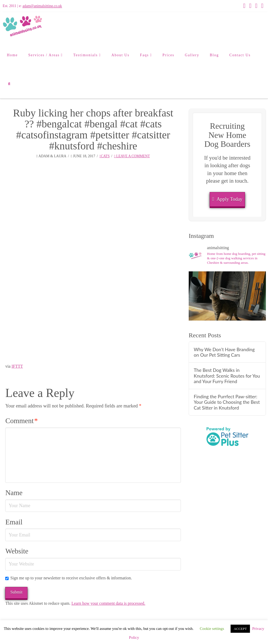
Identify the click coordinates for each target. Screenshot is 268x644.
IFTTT (17, 366)
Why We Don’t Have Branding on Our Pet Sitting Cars (224, 352)
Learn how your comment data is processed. (108, 603)
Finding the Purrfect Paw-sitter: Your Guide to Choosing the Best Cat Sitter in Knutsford (227, 402)
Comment (21, 421)
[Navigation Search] (9, 84)
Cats (105, 156)
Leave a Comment (132, 156)
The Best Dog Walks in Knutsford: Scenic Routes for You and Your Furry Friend (227, 376)
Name (14, 493)
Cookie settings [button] (212, 629)
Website (17, 551)
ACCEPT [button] (240, 629)
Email (14, 522)
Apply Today (227, 199)
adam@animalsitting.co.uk (42, 6)
